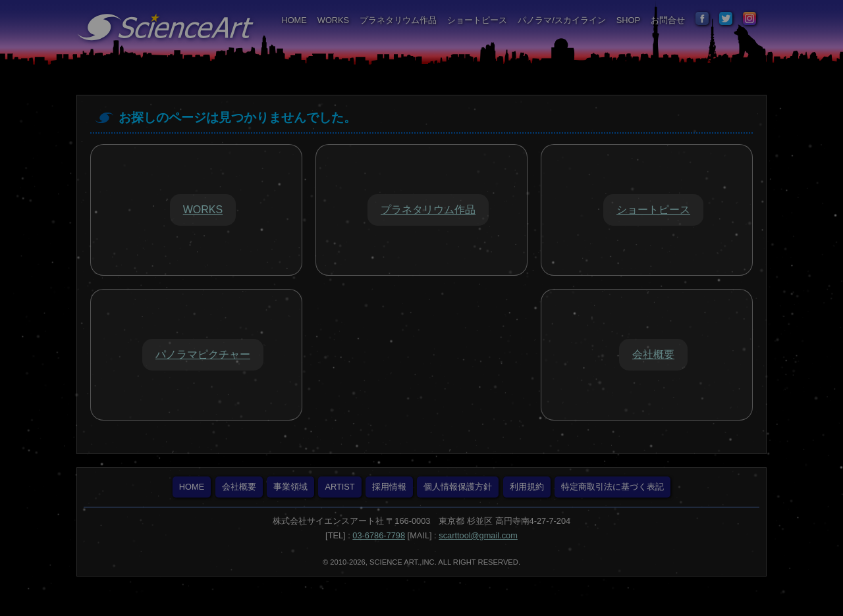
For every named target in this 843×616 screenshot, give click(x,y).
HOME (294, 20)
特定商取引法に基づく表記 (612, 487)
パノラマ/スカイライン (562, 20)
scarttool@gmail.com (478, 535)
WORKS (333, 20)
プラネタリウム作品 (398, 20)
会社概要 (239, 487)
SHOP (628, 20)
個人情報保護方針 (458, 487)
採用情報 (389, 487)
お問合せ (668, 20)
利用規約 (527, 487)
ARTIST (340, 487)
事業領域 (290, 487)
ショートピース (477, 20)
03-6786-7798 (379, 535)
